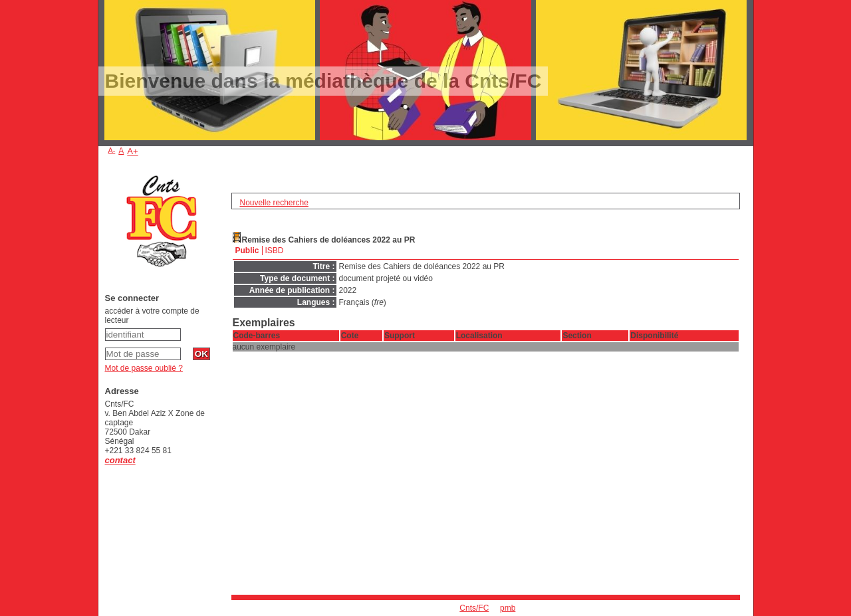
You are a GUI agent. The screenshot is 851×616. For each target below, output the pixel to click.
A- (112, 150)
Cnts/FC (474, 608)
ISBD (275, 251)
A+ (133, 151)
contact (120, 460)
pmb (508, 608)
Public (247, 251)
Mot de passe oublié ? (144, 368)
